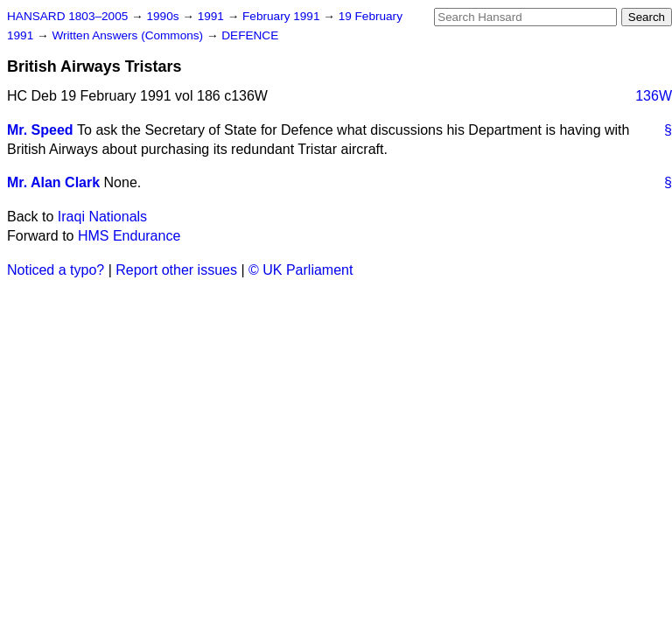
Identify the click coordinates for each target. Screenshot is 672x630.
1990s (164, 16)
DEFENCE (250, 35)
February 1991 (283, 16)
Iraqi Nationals (102, 217)
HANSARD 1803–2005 (67, 16)
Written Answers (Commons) (129, 35)
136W (654, 96)
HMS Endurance (129, 236)
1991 (213, 16)
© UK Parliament (301, 270)
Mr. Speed (40, 130)
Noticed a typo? (56, 270)
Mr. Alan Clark (53, 182)
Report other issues (176, 270)
